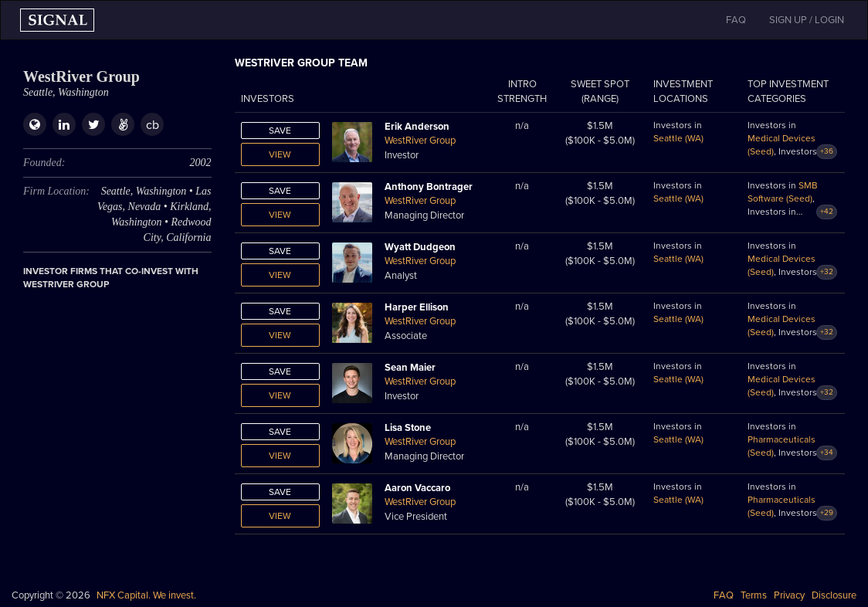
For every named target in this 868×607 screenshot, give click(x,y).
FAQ (724, 595)
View (280, 154)
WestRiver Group (420, 141)
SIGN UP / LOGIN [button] (807, 20)
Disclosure (834, 595)
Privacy (789, 595)
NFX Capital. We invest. (146, 595)
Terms (754, 595)
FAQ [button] (736, 20)
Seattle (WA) (678, 138)
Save (280, 131)
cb (153, 125)
